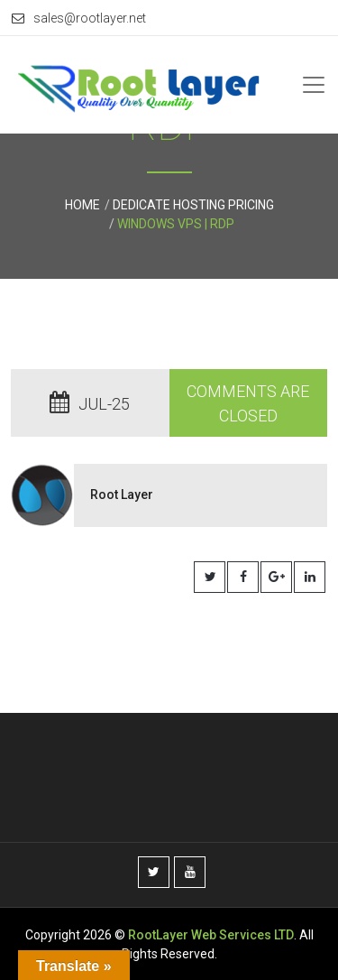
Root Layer (122, 495)
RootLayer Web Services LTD (211, 935)
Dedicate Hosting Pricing (193, 205)
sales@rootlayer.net (79, 18)
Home (82, 205)
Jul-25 (90, 404)
